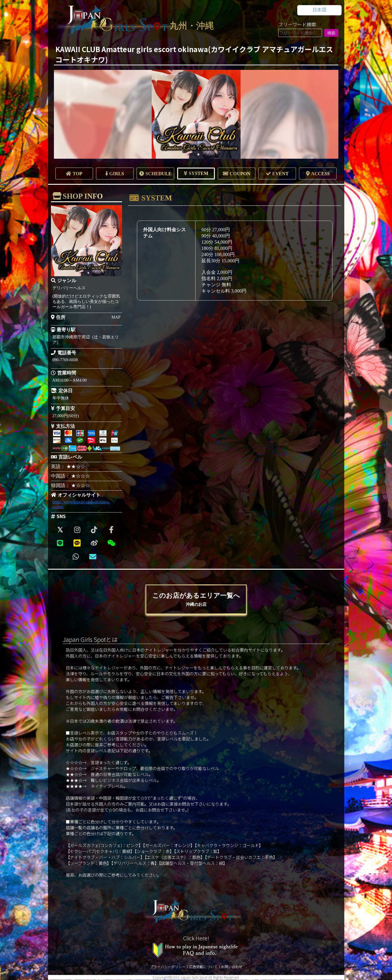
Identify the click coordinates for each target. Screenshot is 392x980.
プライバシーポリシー (168, 967)
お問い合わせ (232, 967)
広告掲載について (203, 967)
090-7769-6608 (65, 360)
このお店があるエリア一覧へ (196, 599)
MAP (116, 317)
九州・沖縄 (192, 26)
